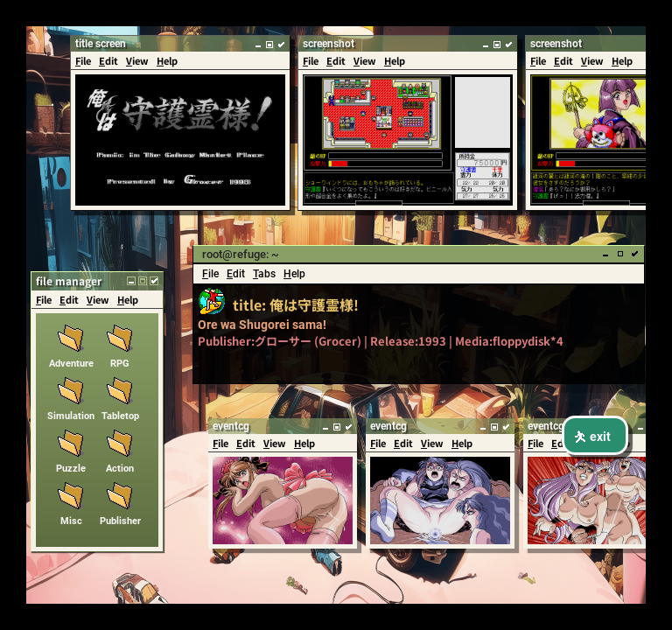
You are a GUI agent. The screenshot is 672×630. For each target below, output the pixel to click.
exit (592, 437)
